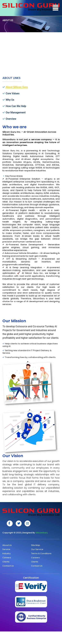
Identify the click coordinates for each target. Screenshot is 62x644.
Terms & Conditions (41, 553)
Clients (6, 562)
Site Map (36, 545)
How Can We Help (16, 106)
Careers (7, 558)
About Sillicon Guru (17, 87)
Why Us (10, 100)
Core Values (12, 93)
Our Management (16, 112)
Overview (11, 119)
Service (6, 549)
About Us (7, 545)
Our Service (37, 549)
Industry (6, 553)
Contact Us (8, 566)
